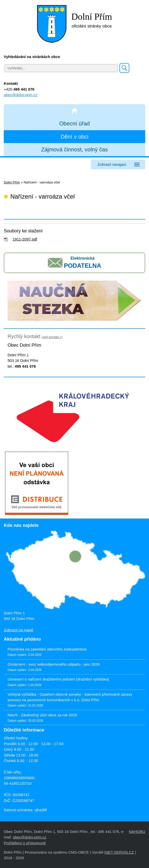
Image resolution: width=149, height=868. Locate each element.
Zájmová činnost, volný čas (74, 150)
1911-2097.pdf (25, 239)
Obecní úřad (74, 124)
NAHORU (137, 832)
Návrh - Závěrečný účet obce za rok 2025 (42, 715)
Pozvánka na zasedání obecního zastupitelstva (47, 649)
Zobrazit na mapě (19, 630)
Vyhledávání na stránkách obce (32, 57)
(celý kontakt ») (52, 337)
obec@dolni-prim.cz (21, 95)
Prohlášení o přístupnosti (25, 843)
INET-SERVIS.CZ (119, 852)
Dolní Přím (12, 182)
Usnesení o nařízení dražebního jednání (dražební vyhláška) (58, 679)
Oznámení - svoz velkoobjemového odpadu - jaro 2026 (54, 664)
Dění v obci (74, 137)
